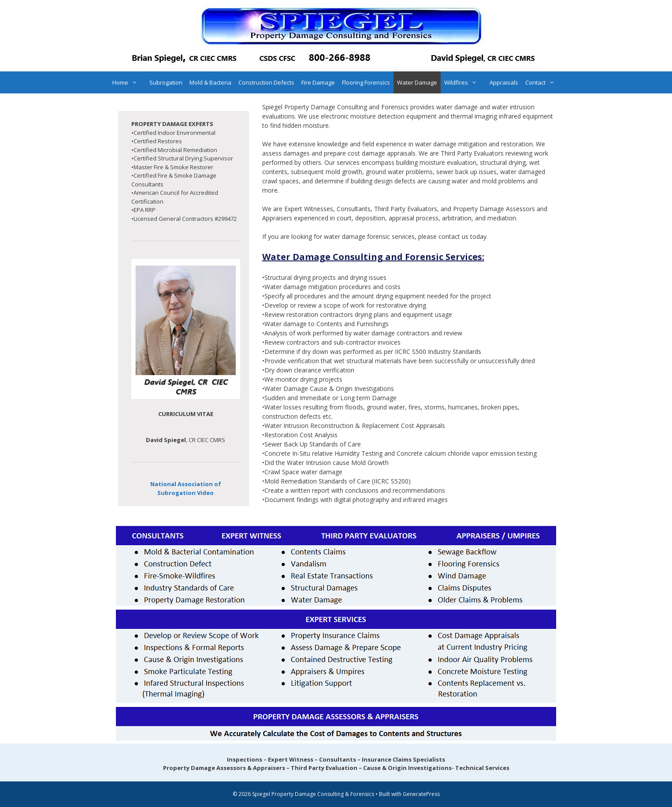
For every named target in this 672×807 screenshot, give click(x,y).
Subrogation (166, 82)
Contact (544, 82)
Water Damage (417, 82)
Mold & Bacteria (210, 82)
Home (129, 82)
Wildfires (465, 82)
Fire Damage (318, 82)
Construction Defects (266, 82)
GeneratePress (421, 794)
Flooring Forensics (366, 82)
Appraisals (504, 82)
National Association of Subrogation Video (186, 488)
